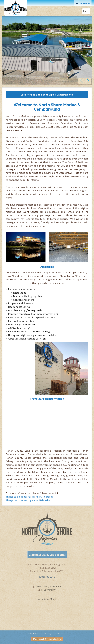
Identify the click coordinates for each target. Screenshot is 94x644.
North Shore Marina (47, 600)
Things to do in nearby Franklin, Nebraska (29, 497)
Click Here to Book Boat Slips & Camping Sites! (47, 95)
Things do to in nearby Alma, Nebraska (28, 500)
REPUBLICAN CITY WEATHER (47, 619)
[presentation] (6, 263)
